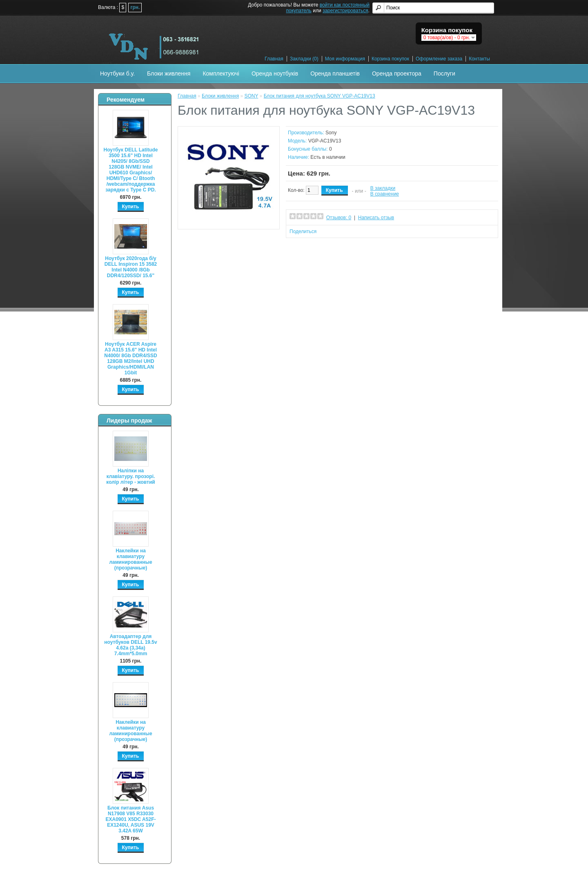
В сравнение (385, 194)
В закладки (383, 188)
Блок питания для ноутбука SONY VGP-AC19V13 (320, 96)
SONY (251, 96)
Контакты (479, 59)
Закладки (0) (304, 59)
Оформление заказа (439, 59)
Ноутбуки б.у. (117, 73)
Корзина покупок (390, 59)
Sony (331, 133)
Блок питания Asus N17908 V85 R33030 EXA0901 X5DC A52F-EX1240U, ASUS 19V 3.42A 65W (131, 819)
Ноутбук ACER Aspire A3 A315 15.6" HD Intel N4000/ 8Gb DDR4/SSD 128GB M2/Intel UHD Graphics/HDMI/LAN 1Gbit (130, 358)
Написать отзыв (376, 218)
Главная (274, 59)
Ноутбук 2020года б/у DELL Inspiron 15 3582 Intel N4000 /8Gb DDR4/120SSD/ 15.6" (131, 267)
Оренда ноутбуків (275, 73)
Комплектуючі (221, 73)
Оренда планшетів (335, 73)
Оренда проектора (397, 73)
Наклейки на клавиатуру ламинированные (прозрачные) (130, 559)
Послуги (444, 73)
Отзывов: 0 (339, 218)
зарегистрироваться (345, 11)
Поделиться (303, 231)
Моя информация (345, 59)
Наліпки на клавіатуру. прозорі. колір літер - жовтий (130, 476)
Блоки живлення (169, 73)
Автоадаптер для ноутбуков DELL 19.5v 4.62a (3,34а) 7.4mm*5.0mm (130, 645)
